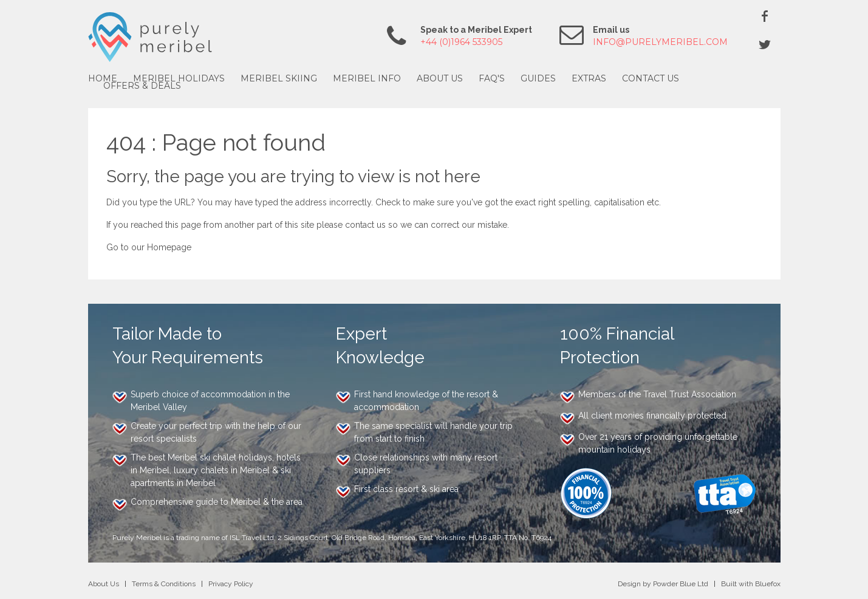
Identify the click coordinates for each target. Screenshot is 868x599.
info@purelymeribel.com (660, 42)
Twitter (765, 44)
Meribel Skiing (279, 78)
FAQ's (492, 78)
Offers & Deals (142, 86)
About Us (440, 78)
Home (103, 78)
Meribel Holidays (179, 78)
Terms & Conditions (164, 584)
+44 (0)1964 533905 (461, 42)
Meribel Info (367, 78)
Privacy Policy (231, 584)
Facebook (765, 16)
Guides (538, 78)
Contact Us (651, 78)
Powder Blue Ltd (681, 584)
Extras (589, 78)
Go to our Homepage (149, 247)
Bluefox (768, 584)
